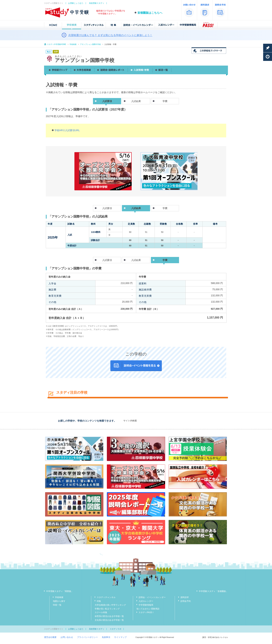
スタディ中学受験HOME (57, 44)
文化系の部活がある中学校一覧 (109, 620)
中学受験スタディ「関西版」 (60, 591)
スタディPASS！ (146, 612)
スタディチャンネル (106, 597)
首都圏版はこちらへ (150, 13)
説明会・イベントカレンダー (152, 597)
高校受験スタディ (97, 3)
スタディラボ (116, 629)
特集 (99, 601)
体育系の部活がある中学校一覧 (109, 616)
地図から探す (59, 601)
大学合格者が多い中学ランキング (110, 605)
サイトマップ (120, 637)
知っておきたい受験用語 (148, 609)
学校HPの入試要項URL (67, 130)
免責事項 (106, 637)
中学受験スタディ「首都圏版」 (213, 591)
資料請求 (185, 597)
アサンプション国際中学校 (90, 44)
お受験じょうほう (76, 3)
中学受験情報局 (146, 605)
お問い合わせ (67, 637)
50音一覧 (57, 605)
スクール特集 (101, 612)
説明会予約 (186, 601)
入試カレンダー (146, 601)
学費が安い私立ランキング (107, 609)
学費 (165, 101)
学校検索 (73, 44)
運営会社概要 (50, 637)
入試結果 (136, 101)
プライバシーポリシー (87, 637)
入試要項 (107, 208)
